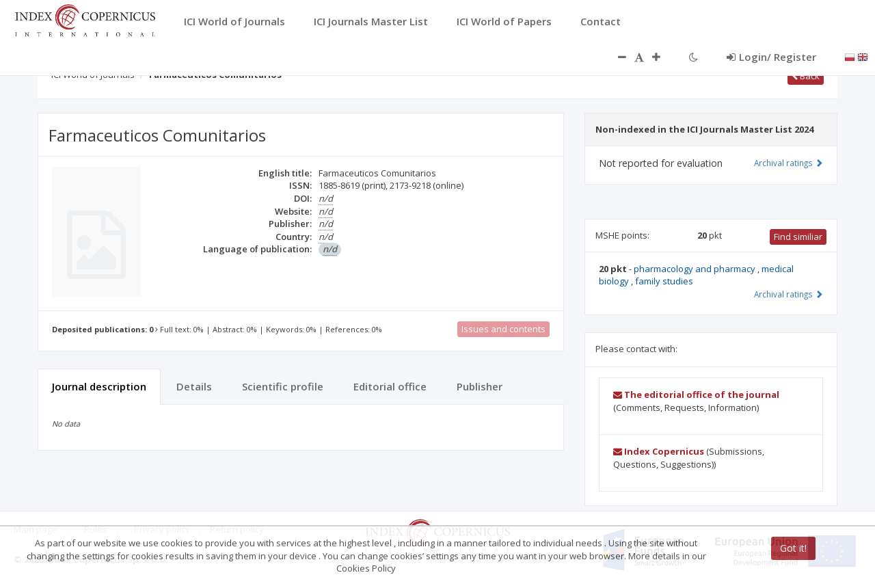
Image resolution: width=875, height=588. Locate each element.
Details (194, 386)
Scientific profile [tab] (283, 386)
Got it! (793, 548)
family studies (664, 281)
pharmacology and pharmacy (696, 269)
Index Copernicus (659, 451)
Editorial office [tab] (390, 386)
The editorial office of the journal (696, 395)
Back (806, 76)
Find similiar (798, 237)
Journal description (99, 386)
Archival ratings (789, 163)
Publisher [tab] (480, 386)
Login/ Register (771, 57)
